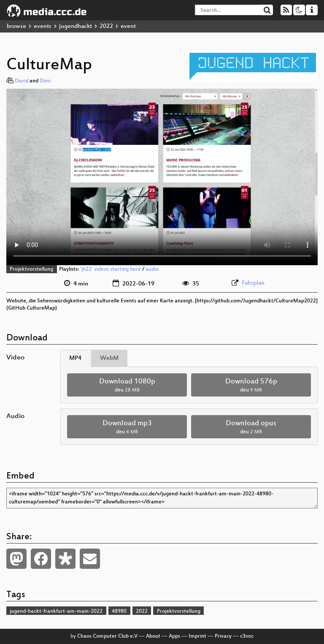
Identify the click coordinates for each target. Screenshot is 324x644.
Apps (174, 636)
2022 (106, 26)
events (43, 26)
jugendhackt (76, 26)
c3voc (247, 636)
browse (16, 26)
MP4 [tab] (75, 358)
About (153, 636)
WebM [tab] (109, 358)
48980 (119, 611)
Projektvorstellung (31, 269)
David (22, 81)
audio (152, 269)
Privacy (223, 636)
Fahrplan (253, 283)
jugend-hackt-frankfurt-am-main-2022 (56, 611)
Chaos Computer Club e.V (107, 636)
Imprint (197, 636)
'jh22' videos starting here (111, 269)
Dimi (45, 81)
